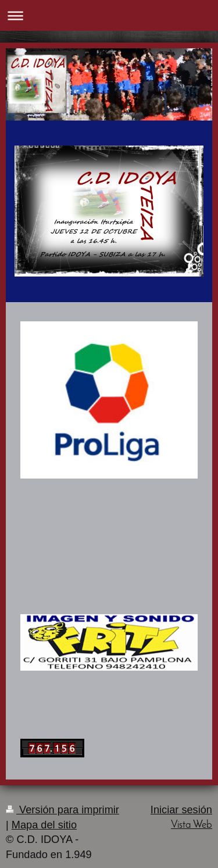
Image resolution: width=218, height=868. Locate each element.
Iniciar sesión (181, 810)
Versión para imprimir (62, 810)
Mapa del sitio (44, 825)
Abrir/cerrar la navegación (109, 15)
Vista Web (192, 825)
